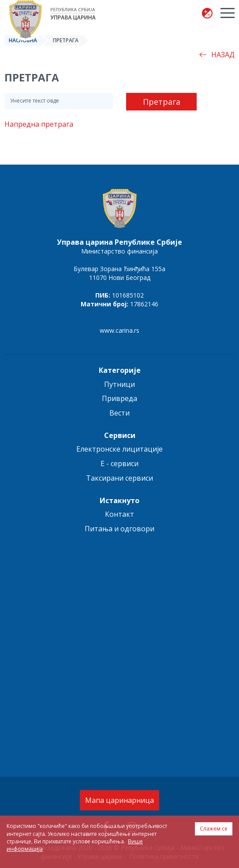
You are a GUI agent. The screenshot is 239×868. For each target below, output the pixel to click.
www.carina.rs (119, 330)
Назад (217, 55)
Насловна (23, 40)
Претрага (162, 102)
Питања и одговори (119, 529)
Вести (119, 413)
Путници (119, 384)
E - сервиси (119, 463)
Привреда (119, 398)
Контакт (119, 514)
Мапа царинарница (119, 800)
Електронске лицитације (119, 449)
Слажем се (214, 829)
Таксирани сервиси (119, 478)
